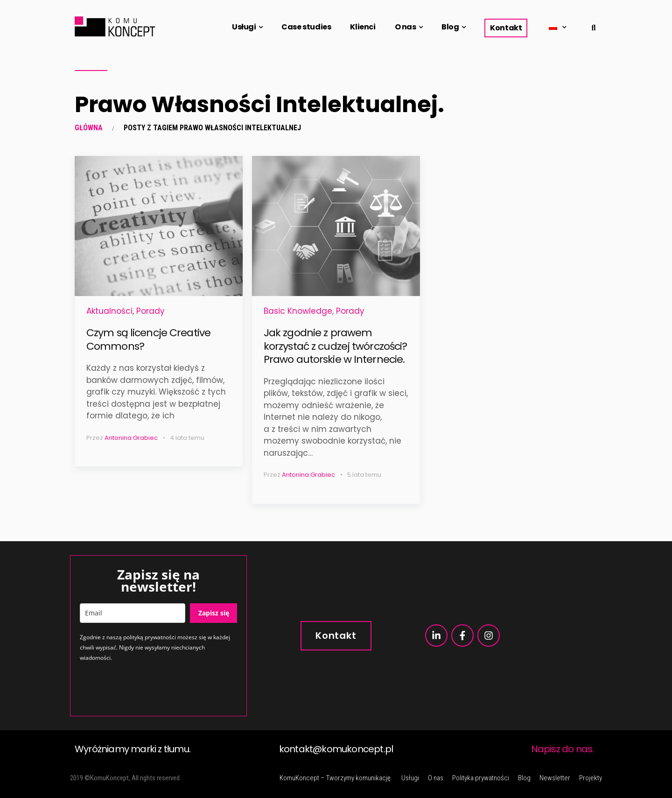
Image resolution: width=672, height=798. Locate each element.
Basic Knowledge (298, 311)
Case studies (306, 27)
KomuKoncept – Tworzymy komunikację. (336, 778)
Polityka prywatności (481, 778)
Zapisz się (214, 613)
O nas (406, 27)
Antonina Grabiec (131, 438)
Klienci (363, 27)
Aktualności (109, 311)
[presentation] (151, 688)
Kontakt (506, 28)
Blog (450, 27)
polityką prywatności (150, 637)
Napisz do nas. (563, 749)
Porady (150, 311)
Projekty (591, 778)
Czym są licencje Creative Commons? (148, 339)
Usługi (244, 27)
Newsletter (555, 778)
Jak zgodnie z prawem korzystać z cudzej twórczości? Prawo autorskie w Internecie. (336, 346)
